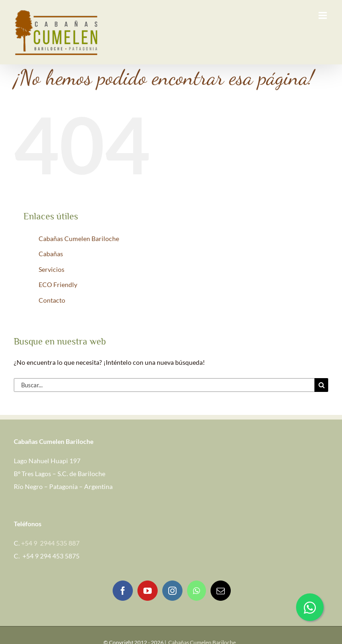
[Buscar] (321, 385)
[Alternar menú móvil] (323, 15)
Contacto (52, 300)
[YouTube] (148, 591)
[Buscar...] (164, 385)
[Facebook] (123, 591)
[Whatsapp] (197, 591)
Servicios (51, 269)
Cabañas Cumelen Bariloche (79, 239)
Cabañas (51, 254)
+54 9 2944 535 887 (50, 543)
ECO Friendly (58, 285)
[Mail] (221, 591)
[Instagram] (172, 591)
